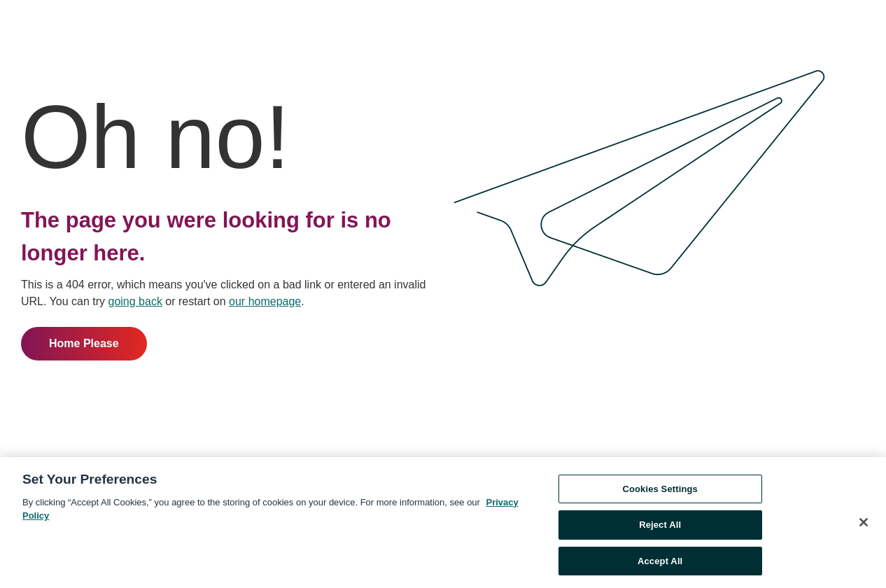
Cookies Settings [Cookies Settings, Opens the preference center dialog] (660, 491)
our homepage (265, 301)
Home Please (84, 343)
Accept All (660, 564)
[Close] (864, 524)
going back (135, 301)
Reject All (660, 527)
